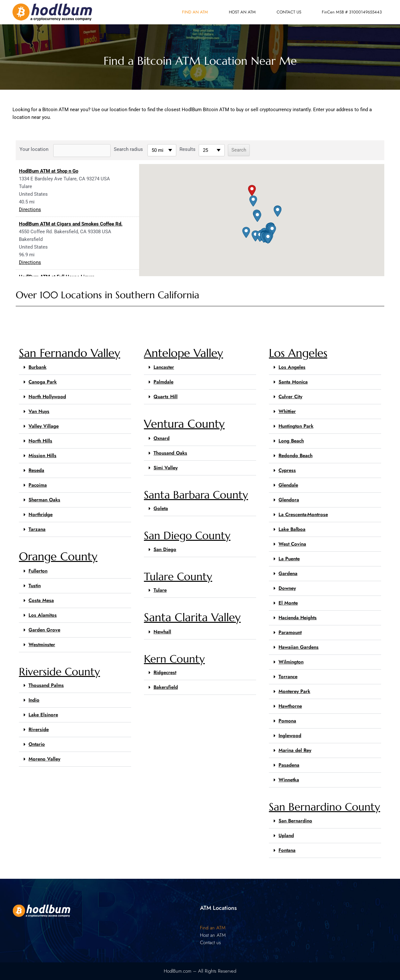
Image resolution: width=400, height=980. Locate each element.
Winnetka (289, 780)
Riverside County (59, 672)
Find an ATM (195, 12)
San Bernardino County (325, 807)
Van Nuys (39, 411)
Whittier (287, 411)
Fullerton (38, 571)
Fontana (287, 850)
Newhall (162, 632)
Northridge (41, 515)
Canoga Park (43, 382)
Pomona (287, 721)
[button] (252, 190)
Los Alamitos (43, 615)
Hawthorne (290, 706)
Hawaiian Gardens (299, 647)
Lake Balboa (292, 529)
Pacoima (38, 485)
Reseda (36, 470)
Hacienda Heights (298, 618)
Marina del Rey (295, 750)
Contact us (289, 12)
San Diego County (187, 535)
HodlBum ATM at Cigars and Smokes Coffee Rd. (71, 224)
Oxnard (162, 438)
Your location (34, 149)
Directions (30, 210)
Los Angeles (298, 353)
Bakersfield (166, 687)
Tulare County (178, 576)
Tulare (160, 590)
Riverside (39, 729)
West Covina (292, 544)
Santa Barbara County (196, 495)
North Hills (40, 441)
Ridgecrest (165, 672)
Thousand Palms (46, 685)
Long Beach (291, 441)
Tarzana (37, 529)
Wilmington (291, 662)
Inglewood (290, 736)
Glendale (288, 485)
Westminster (42, 645)
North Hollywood (47, 397)
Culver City (290, 397)
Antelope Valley (183, 353)
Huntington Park (296, 426)
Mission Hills (42, 456)
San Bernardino (295, 821)
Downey (287, 588)
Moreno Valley (44, 759)
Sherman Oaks (44, 500)
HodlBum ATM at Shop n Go (49, 171)
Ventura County (184, 424)
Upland (286, 836)
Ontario (37, 744)
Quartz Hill (166, 397)
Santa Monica (293, 382)
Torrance (288, 677)
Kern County (174, 659)
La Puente (289, 559)
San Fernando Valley (70, 353)
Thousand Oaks (170, 453)
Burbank (37, 367)
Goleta (161, 508)
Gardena (288, 573)
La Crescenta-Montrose (303, 515)
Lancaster (164, 367)
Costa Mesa (41, 600)
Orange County (58, 556)
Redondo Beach (296, 456)
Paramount (290, 632)
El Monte (288, 603)
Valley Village (44, 426)
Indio (34, 700)
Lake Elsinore (43, 715)
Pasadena (289, 765)
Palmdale (163, 382)
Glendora (289, 500)
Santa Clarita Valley (192, 617)
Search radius (128, 149)
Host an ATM (242, 12)
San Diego (165, 549)
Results (188, 149)
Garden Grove (44, 630)
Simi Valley (166, 468)
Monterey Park (294, 691)
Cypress (287, 470)
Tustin (35, 586)
